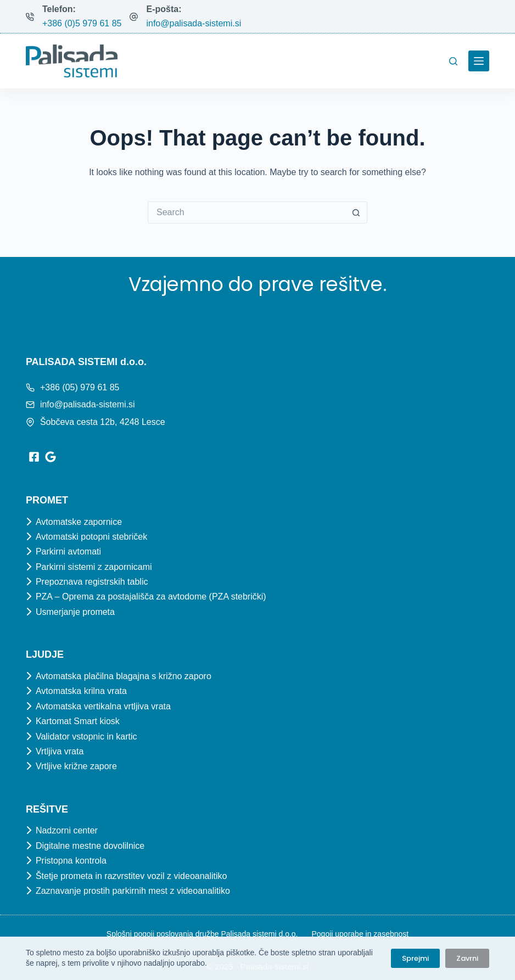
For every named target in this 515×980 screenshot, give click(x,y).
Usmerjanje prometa (75, 612)
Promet (47, 500)
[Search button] (356, 212)
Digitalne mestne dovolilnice (90, 846)
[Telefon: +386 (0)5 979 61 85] (30, 17)
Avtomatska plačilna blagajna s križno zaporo (124, 676)
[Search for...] (247, 212)
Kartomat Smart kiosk (78, 721)
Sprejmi (415, 958)
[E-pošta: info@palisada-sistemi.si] (134, 17)
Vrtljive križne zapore (76, 766)
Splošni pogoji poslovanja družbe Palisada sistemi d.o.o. (202, 934)
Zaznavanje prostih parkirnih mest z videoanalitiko (133, 891)
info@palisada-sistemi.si (194, 23)
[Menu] (479, 61)
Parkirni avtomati (68, 551)
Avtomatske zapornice (79, 522)
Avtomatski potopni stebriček (91, 537)
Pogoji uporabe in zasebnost (360, 934)
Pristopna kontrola (71, 861)
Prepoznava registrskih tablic (92, 582)
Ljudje (45, 654)
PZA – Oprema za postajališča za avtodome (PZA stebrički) (151, 597)
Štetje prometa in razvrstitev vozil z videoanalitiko (131, 876)
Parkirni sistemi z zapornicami (94, 567)
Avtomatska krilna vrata (81, 691)
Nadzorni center (67, 830)
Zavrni (467, 958)
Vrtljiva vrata (60, 751)
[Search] (453, 61)
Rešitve (47, 809)
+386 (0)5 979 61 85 (82, 23)
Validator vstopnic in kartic (86, 737)
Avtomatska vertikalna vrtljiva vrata (103, 706)
